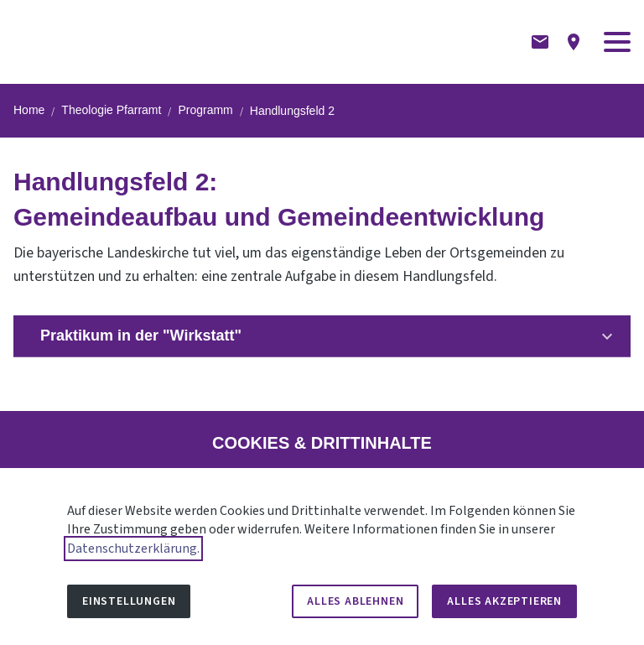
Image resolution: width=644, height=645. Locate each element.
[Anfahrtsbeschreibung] (574, 42)
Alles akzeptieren (504, 601)
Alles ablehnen (355, 601)
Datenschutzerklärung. (133, 549)
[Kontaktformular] (540, 42)
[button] (617, 42)
